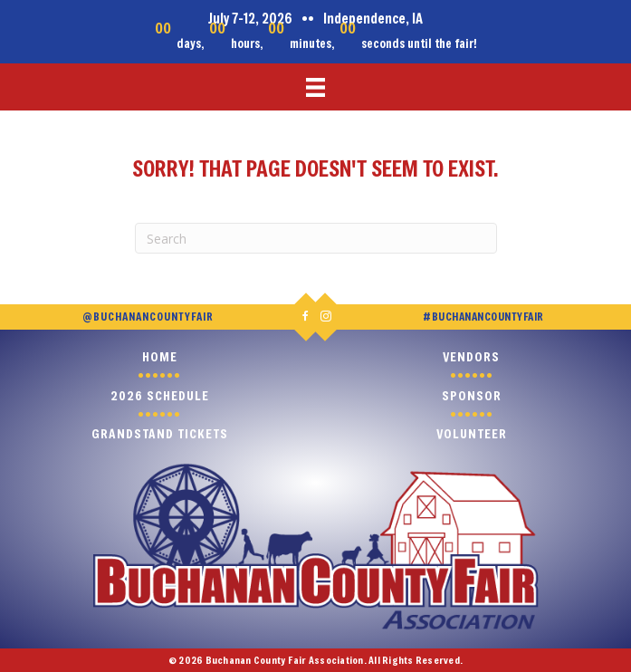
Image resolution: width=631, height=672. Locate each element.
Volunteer (472, 433)
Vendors (471, 356)
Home (160, 356)
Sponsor (472, 395)
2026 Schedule (160, 395)
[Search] (316, 238)
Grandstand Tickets (160, 433)
